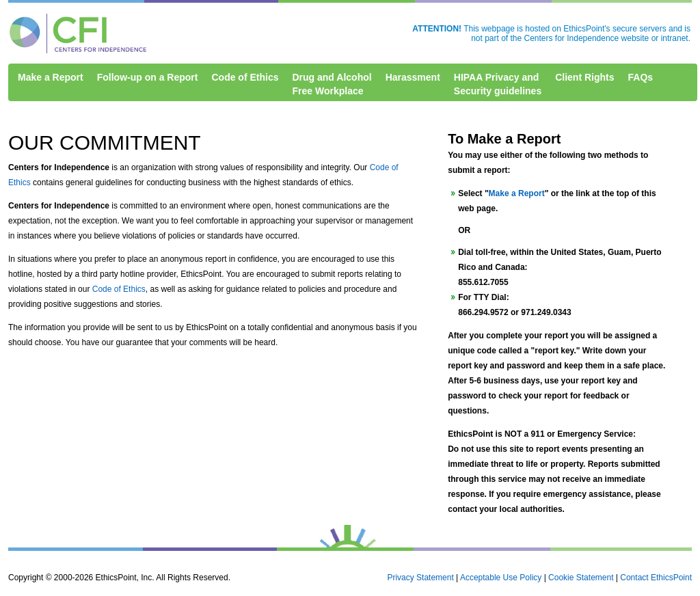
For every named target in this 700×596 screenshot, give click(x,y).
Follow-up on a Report (148, 77)
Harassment (413, 77)
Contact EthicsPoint (656, 578)
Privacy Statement (420, 578)
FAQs (641, 77)
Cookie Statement (581, 578)
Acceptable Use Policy (501, 578)
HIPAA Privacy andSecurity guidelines (498, 84)
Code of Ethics (245, 77)
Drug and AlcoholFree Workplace (332, 84)
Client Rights (584, 77)
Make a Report (51, 77)
